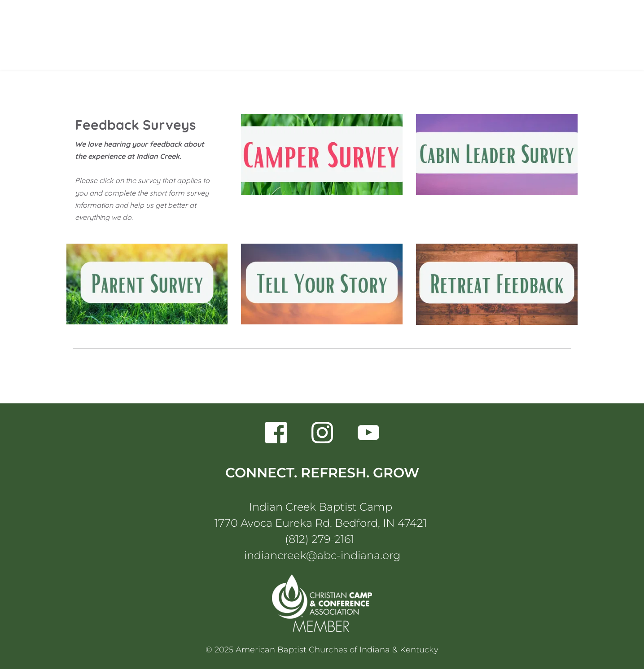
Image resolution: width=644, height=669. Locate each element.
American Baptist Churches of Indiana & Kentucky (337, 650)
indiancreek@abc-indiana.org (322, 555)
